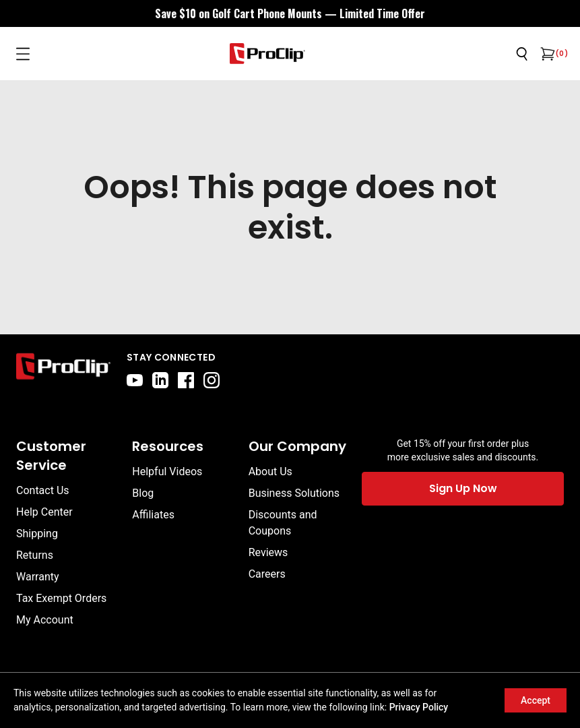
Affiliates (153, 515)
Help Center (44, 512)
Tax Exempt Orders (61, 598)
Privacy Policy (419, 707)
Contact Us (43, 490)
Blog (143, 493)
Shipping (37, 534)
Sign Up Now (463, 488)
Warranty (38, 577)
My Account (45, 620)
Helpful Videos (167, 472)
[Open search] (522, 54)
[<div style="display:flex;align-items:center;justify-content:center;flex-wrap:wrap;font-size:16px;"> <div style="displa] (290, 13)
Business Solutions (294, 493)
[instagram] (212, 380)
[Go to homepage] (267, 54)
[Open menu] (23, 54)
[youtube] (135, 380)
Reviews (268, 552)
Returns (35, 555)
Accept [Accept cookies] (536, 700)
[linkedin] (160, 380)
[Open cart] (546, 54)
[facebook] (186, 380)
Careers (267, 574)
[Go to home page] (63, 369)
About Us (270, 472)
